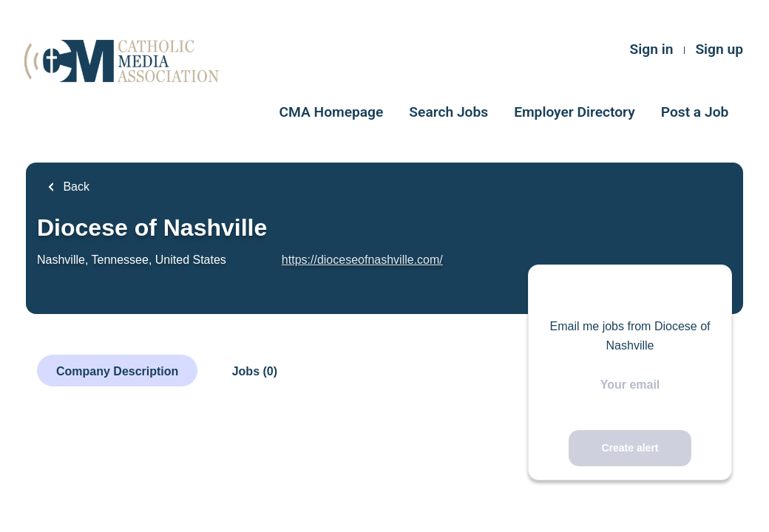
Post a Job (695, 112)
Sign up (719, 49)
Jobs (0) (255, 371)
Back (75, 187)
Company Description (117, 371)
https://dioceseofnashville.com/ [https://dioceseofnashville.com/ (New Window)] (362, 260)
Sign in (652, 49)
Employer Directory (575, 112)
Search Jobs (448, 112)
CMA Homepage (332, 112)
